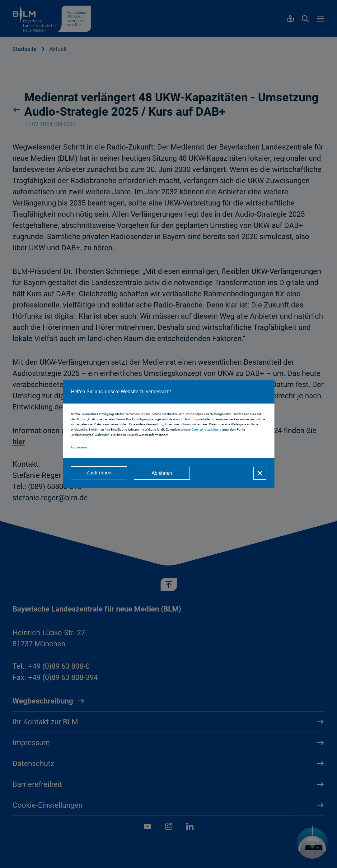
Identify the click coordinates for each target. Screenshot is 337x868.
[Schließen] (260, 473)
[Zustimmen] (99, 473)
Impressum (79, 448)
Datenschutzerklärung (207, 430)
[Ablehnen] (162, 473)
